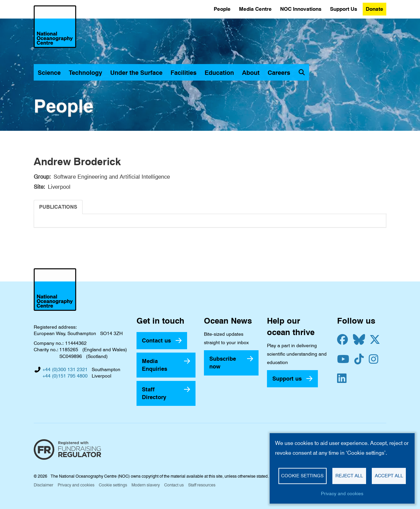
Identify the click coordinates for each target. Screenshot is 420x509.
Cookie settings (113, 485)
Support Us (344, 9)
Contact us (156, 340)
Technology (85, 73)
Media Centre (255, 9)
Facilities (184, 73)
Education (219, 73)
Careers (279, 73)
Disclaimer (43, 485)
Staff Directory (154, 393)
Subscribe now (223, 363)
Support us (287, 379)
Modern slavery (146, 485)
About (251, 73)
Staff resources (202, 485)
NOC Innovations (301, 9)
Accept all (389, 476)
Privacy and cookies (76, 485)
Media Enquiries (155, 365)
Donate (374, 9)
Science (49, 73)
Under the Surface (136, 73)
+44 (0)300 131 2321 (65, 369)
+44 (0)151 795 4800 (65, 376)
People (222, 9)
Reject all (349, 476)
